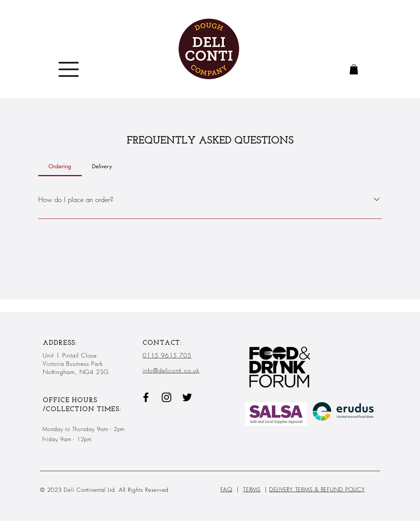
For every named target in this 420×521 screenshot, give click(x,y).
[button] (69, 69)
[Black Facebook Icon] (146, 397)
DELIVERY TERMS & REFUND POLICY (317, 490)
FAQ (226, 490)
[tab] (60, 166)
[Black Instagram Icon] (166, 397)
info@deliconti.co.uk (171, 370)
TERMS (252, 490)
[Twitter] (187, 397)
